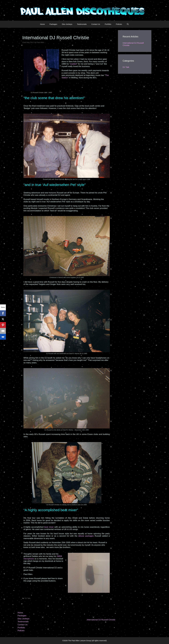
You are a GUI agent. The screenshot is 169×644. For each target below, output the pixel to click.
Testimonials (82, 24)
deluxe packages (86, 536)
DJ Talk (28, 598)
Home (42, 24)
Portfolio (108, 24)
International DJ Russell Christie (101, 620)
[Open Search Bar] (128, 24)
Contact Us (96, 24)
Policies (119, 24)
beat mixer (49, 527)
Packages (53, 24)
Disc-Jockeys (67, 24)
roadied (73, 64)
